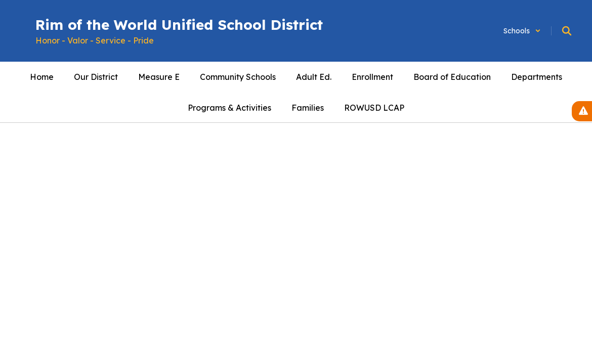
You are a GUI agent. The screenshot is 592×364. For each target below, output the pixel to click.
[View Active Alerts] (582, 111)
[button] (522, 31)
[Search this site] (567, 31)
